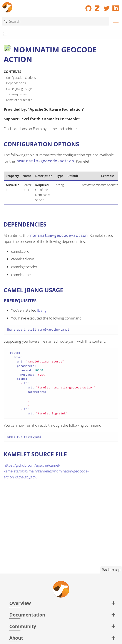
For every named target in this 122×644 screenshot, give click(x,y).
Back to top (111, 570)
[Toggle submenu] (5, 35)
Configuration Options (21, 78)
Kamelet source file (19, 100)
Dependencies (16, 83)
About (16, 638)
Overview (20, 603)
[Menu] (115, 22)
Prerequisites (18, 94)
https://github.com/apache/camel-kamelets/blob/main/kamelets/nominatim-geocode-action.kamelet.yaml (46, 471)
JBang (42, 310)
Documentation (27, 615)
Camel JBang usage (19, 89)
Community (23, 626)
